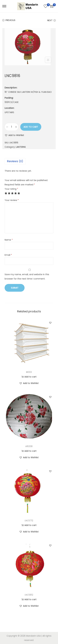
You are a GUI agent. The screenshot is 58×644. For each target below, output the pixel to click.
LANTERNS (21, 147)
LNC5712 (29, 521)
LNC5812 (29, 595)
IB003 (29, 372)
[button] (14, 135)
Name (9, 240)
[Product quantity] (12, 127)
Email (8, 255)
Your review (12, 200)
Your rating (11, 189)
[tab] (29, 161)
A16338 (29, 446)
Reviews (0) (15, 161)
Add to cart (31, 127)
